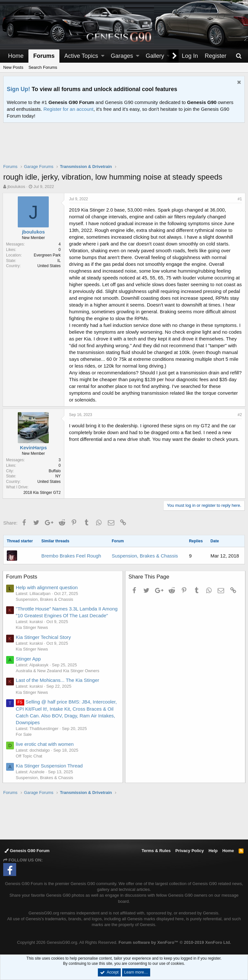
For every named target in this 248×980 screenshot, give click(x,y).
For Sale (24, 734)
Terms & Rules (156, 851)
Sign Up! (18, 89)
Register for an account (68, 109)
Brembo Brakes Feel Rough (71, 556)
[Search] (239, 56)
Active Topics (81, 56)
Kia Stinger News (33, 627)
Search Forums (43, 67)
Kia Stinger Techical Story (44, 637)
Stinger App (29, 659)
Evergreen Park (48, 255)
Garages (122, 56)
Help (213, 851)
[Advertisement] (124, 147)
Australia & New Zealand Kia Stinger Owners (58, 671)
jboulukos (16, 187)
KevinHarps (34, 448)
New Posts (13, 67)
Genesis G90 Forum (27, 851)
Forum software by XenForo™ (175, 942)
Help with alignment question (47, 587)
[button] (103, 56)
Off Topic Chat (30, 756)
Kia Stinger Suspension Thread (50, 766)
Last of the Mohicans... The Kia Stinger (58, 680)
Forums (44, 56)
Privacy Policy (190, 851)
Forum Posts (22, 577)
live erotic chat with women (45, 744)
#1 (239, 199)
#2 (239, 415)
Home (16, 56)
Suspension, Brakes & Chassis (145, 556)
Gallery (155, 56)
